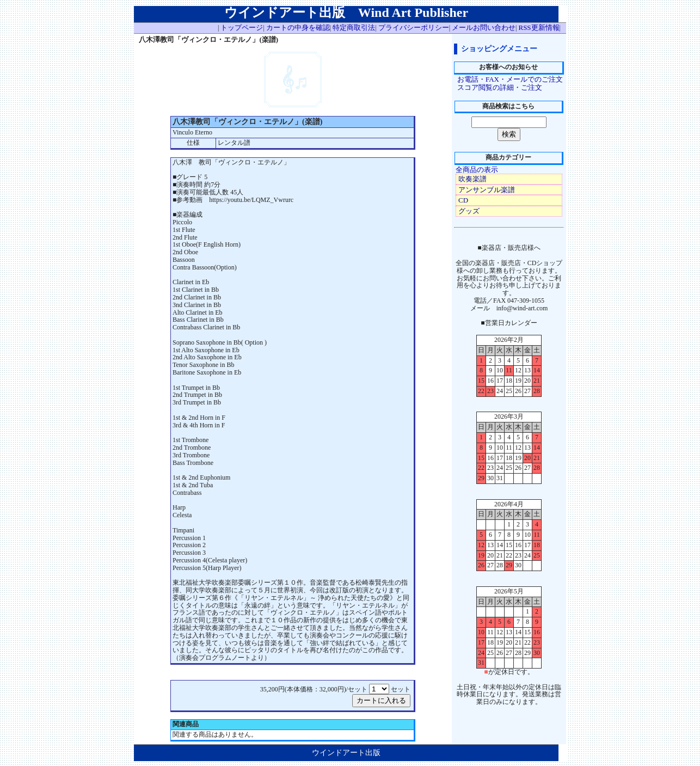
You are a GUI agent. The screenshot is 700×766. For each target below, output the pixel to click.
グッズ (469, 211)
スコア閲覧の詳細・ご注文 (500, 87)
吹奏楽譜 (472, 179)
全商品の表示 (477, 170)
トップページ (242, 27)
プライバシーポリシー (414, 27)
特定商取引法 (354, 27)
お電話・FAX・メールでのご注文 (510, 79)
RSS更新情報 (539, 27)
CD (463, 200)
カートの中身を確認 (298, 27)
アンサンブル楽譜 (487, 190)
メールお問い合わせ (484, 27)
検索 (509, 134)
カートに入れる (381, 700)
